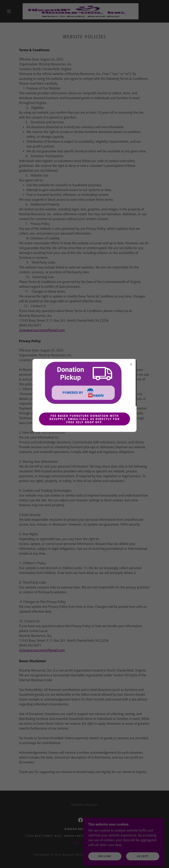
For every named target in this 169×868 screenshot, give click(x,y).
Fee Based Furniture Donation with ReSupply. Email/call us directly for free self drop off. (85, 419)
